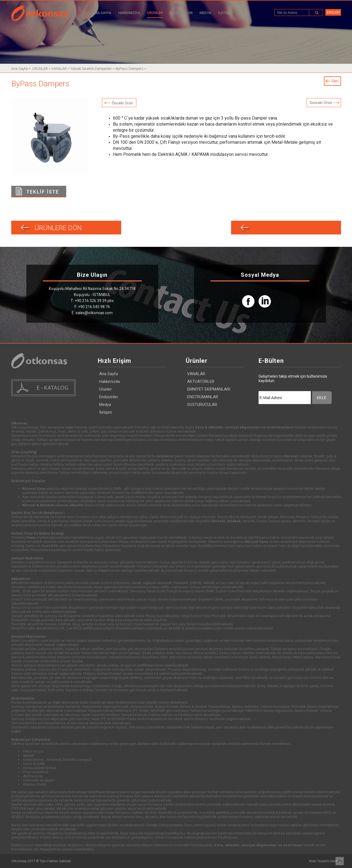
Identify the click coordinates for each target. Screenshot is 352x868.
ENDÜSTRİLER (181, 13)
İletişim (106, 412)
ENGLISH (333, 12)
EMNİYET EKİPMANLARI (209, 389)
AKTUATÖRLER (201, 382)
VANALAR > (61, 69)
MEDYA (205, 13)
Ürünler (106, 389)
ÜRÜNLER (155, 13)
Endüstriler (109, 397)
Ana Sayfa (20, 69)
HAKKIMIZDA (129, 13)
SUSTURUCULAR (202, 405)
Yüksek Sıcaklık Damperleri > (93, 69)
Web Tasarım (319, 861)
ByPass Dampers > (131, 69)
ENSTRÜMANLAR (203, 397)
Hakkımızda (110, 382)
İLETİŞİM (225, 13)
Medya (105, 405)
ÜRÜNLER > (42, 69)
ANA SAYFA (102, 13)
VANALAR (196, 374)
